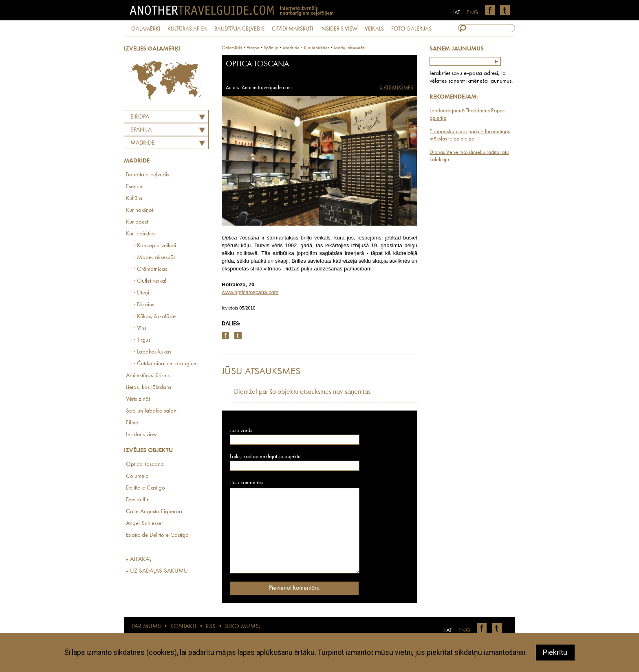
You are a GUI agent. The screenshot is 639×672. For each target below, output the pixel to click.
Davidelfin (138, 500)
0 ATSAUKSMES (396, 88)
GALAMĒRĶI (146, 29)
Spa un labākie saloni (152, 411)
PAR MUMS (147, 627)
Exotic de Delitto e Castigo (157, 535)
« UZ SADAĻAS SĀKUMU (157, 571)
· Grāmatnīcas (151, 269)
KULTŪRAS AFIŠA (187, 29)
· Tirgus (142, 340)
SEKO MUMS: (242, 627)
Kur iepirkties (141, 234)
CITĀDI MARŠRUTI (292, 29)
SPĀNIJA (141, 130)
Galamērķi (232, 48)
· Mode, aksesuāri (155, 258)
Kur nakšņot (140, 210)
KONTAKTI (183, 627)
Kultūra (134, 199)
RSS (211, 627)
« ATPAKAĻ (139, 559)
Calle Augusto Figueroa (154, 512)
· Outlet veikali (151, 281)
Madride (142, 143)
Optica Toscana (145, 464)
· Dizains (144, 305)
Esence (134, 187)
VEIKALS (374, 29)
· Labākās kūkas (153, 352)
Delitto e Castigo (145, 488)
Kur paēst (137, 222)
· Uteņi (142, 293)
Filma (132, 423)
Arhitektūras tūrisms (148, 376)
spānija (271, 48)
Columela (137, 476)
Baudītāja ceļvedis (148, 175)
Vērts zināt (138, 399)
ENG (473, 13)
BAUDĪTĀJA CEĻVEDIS (239, 29)
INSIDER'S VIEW (339, 29)
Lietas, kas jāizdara (149, 388)
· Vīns (140, 328)
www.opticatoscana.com (250, 292)
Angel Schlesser (144, 524)
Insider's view (141, 435)
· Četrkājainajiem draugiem (166, 364)
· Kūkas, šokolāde (155, 317)
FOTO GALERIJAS (411, 29)
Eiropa (140, 117)
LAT (456, 13)
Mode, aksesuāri (350, 48)
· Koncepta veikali (155, 246)
